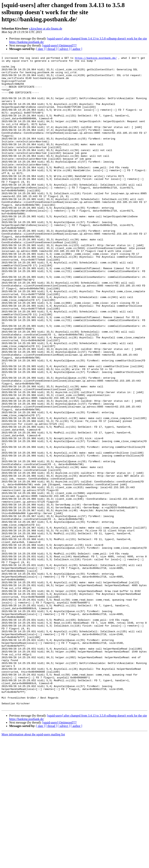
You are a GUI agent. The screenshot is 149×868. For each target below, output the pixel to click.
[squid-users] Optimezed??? (59, 45)
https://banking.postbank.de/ (96, 58)
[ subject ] (64, 49)
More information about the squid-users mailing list (33, 865)
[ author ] (77, 49)
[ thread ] (51, 49)
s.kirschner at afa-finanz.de (46, 29)
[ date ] (41, 49)
